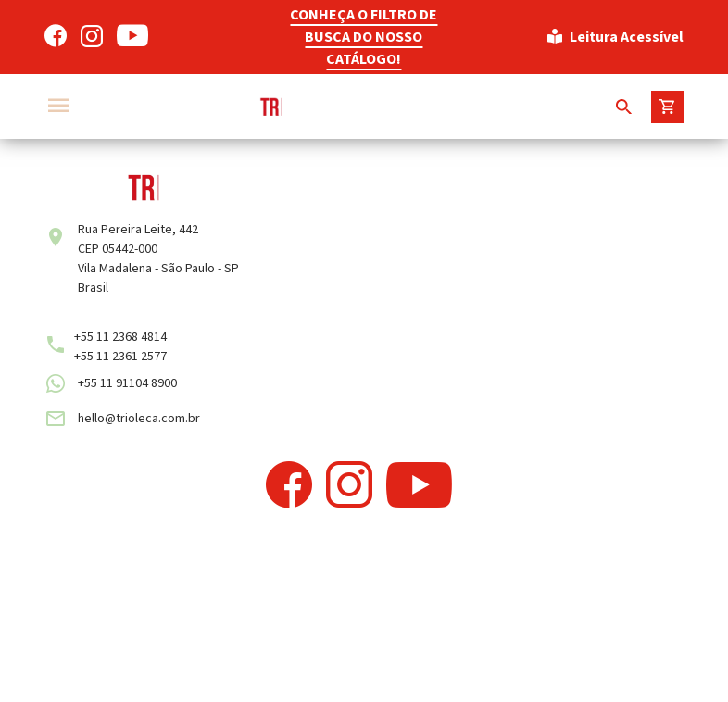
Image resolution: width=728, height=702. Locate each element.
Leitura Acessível (615, 37)
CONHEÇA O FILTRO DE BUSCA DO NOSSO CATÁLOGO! (364, 37)
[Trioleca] (308, 107)
